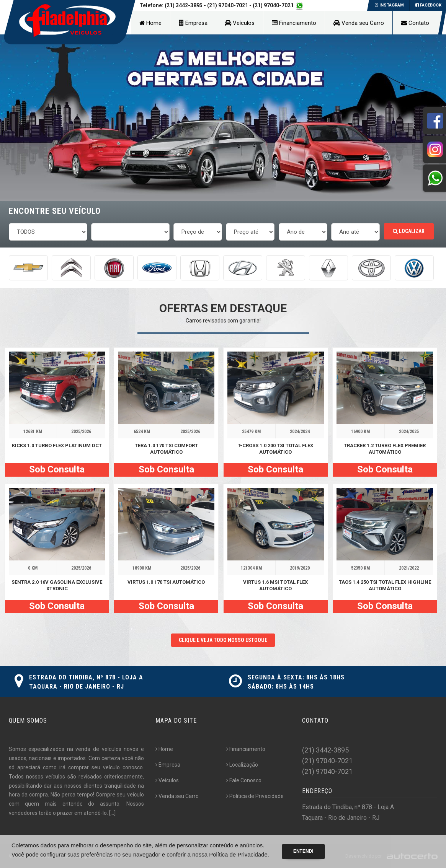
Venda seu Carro (359, 23)
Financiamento (294, 23)
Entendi (303, 851)
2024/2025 (409, 432)
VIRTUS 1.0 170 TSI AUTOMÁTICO (166, 582)
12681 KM (33, 432)
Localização (242, 765)
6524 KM (142, 432)
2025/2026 (81, 432)
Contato (415, 23)
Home (150, 23)
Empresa (193, 23)
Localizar (409, 231)
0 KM (33, 568)
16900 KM (360, 432)
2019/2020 (300, 568)
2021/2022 (409, 568)
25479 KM (251, 432)
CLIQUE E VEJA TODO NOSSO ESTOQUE (223, 640)
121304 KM (251, 568)
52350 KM (360, 568)
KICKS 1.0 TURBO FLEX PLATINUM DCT (57, 445)
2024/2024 (300, 432)
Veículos (240, 23)
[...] (112, 813)
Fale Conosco (244, 780)
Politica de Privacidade (255, 796)
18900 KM (142, 568)
